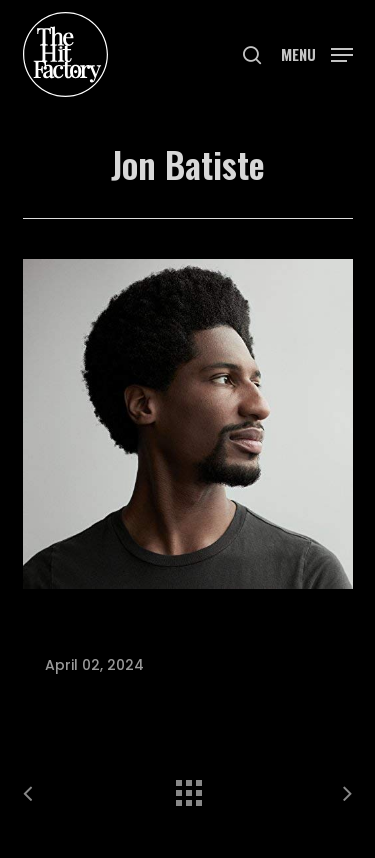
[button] (317, 52)
